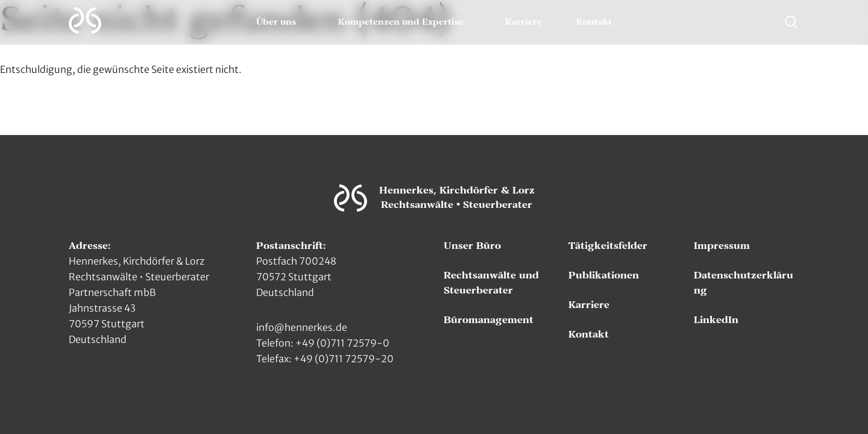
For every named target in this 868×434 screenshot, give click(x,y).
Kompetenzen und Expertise (401, 22)
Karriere (524, 22)
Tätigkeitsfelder (608, 246)
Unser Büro (472, 246)
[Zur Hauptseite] (85, 20)
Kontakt (594, 22)
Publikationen (604, 275)
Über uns (276, 22)
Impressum (722, 246)
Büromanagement (489, 320)
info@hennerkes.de (302, 327)
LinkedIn (716, 320)
